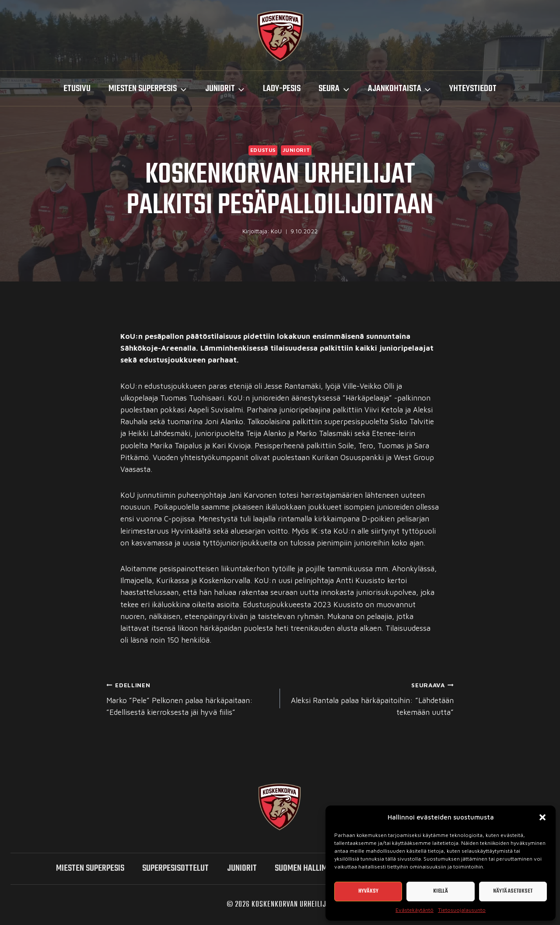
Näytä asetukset (513, 891)
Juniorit (296, 150)
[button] (542, 817)
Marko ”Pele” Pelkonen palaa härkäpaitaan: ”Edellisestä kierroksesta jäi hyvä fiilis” (189, 698)
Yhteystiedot (473, 89)
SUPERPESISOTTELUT (175, 868)
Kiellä (441, 891)
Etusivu (77, 89)
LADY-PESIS (282, 89)
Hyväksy (368, 891)
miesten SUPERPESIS (90, 868)
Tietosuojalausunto (462, 910)
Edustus (263, 150)
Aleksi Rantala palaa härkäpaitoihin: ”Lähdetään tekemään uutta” (371, 698)
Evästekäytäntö (415, 910)
